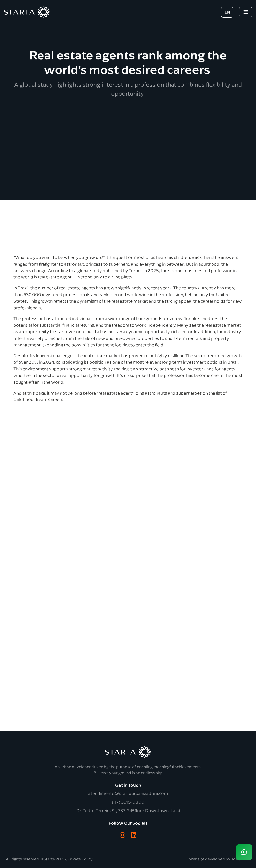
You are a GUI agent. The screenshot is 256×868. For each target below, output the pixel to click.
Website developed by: (220, 859)
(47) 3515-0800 (128, 802)
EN (227, 12)
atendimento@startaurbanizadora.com (128, 793)
